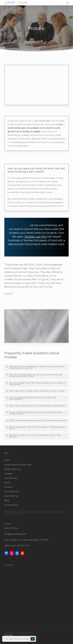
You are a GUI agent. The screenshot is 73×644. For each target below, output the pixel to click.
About (7, 483)
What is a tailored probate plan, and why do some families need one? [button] (36, 420)
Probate (8, 474)
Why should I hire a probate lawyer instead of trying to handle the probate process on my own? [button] (35, 367)
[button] (67, 3)
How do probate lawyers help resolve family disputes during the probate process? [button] (34, 413)
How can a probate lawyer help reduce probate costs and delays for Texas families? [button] (36, 384)
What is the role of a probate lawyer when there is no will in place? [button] (35, 391)
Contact (8, 487)
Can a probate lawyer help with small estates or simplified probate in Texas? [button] (36, 428)
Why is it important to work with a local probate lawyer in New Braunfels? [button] (33, 436)
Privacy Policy (11, 505)
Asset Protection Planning (18, 465)
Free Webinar (11, 496)
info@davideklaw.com (15, 534)
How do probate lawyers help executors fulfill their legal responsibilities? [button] (31, 398)
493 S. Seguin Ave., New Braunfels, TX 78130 (26, 540)
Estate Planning (13, 469)
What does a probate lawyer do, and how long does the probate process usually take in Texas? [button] (34, 375)
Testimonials (11, 478)
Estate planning (20, 225)
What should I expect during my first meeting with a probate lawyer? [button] (36, 406)
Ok (33, 639)
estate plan (45, 121)
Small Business (12, 492)
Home (7, 460)
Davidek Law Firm (36, 237)
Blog (7, 500)
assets (37, 132)
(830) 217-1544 (11, 528)
